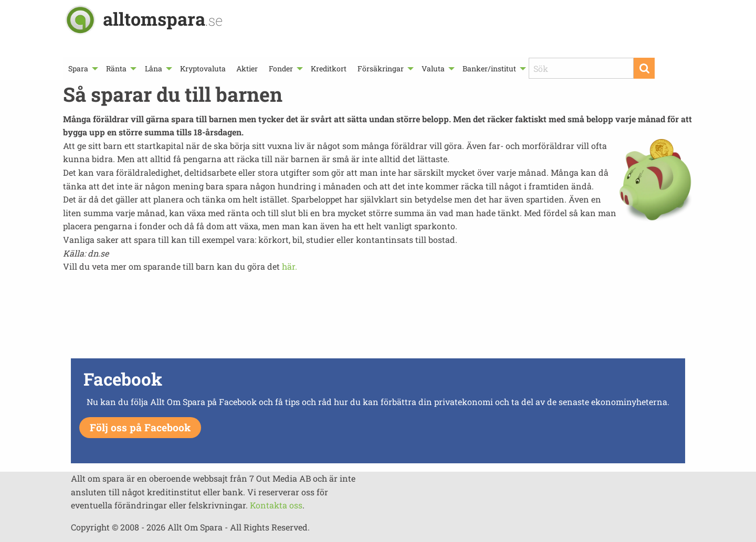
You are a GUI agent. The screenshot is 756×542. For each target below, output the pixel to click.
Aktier (247, 68)
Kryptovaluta (203, 68)
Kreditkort (329, 68)
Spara (78, 68)
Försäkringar (381, 68)
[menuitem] (82, 68)
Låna (154, 68)
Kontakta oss (276, 505)
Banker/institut (489, 68)
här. (290, 266)
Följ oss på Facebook (140, 427)
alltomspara (163, 19)
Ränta (116, 68)
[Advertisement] (378, 318)
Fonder (281, 68)
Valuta (433, 68)
